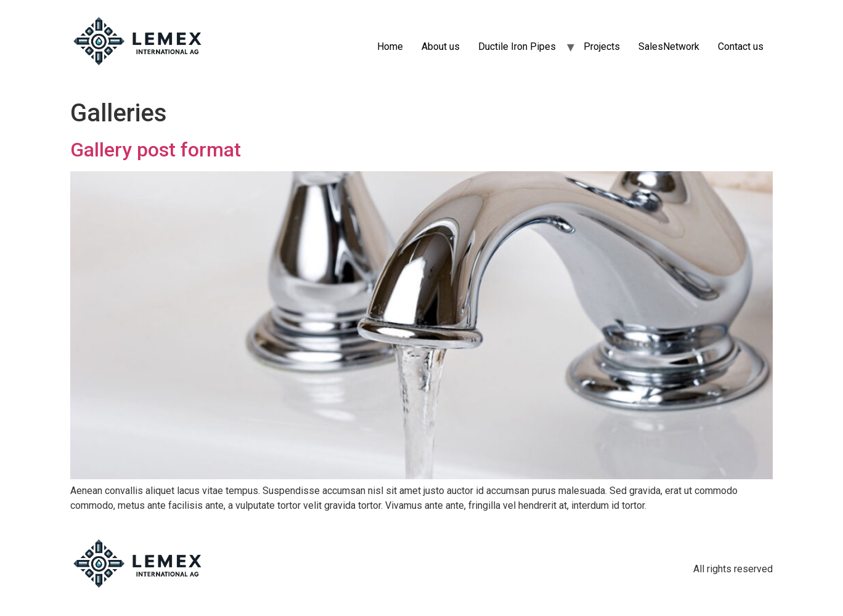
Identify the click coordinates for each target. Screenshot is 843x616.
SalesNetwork (669, 47)
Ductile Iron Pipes (517, 47)
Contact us (741, 47)
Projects (602, 47)
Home (390, 47)
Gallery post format (156, 150)
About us (441, 47)
